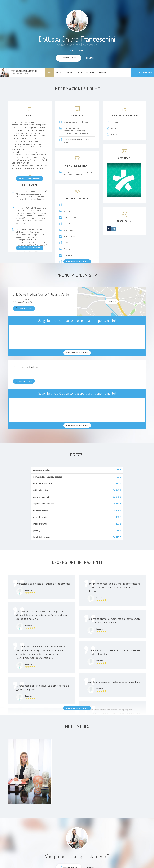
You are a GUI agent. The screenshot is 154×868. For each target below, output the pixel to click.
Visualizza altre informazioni (30, 178)
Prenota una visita (143, 72)
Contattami (90, 58)
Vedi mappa (112, 301)
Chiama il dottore (24, 309)
